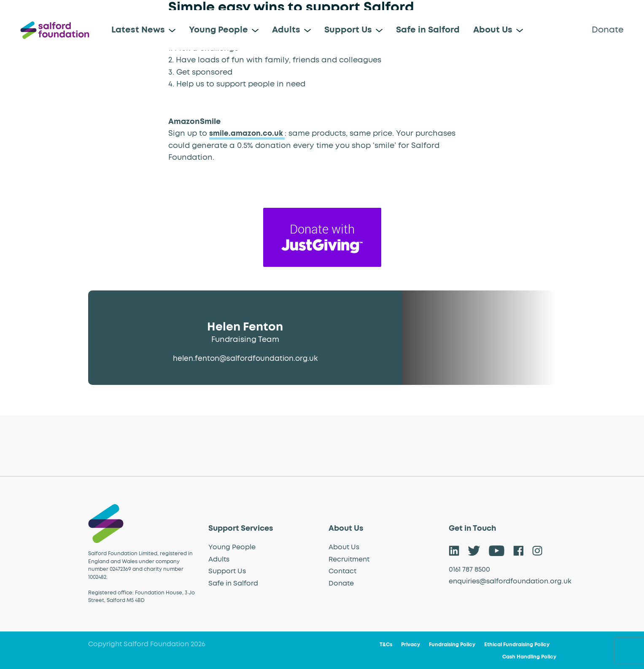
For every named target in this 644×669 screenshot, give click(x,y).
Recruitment (349, 559)
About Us (493, 30)
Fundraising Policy (452, 645)
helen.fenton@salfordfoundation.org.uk (245, 359)
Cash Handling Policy (529, 657)
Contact (342, 571)
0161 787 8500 (469, 570)
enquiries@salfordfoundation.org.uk (510, 581)
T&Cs (386, 645)
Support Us (348, 30)
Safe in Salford (428, 30)
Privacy (411, 645)
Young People (218, 30)
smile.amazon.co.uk (248, 134)
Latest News (138, 30)
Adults (286, 30)
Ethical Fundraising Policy (517, 645)
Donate (608, 30)
